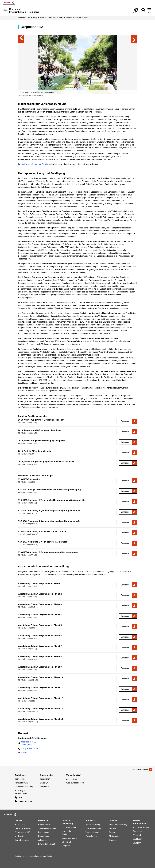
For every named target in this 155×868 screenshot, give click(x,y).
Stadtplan (137, 843)
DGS (18, 798)
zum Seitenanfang (141, 769)
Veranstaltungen (93, 832)
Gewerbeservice (22, 840)
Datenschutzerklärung (24, 787)
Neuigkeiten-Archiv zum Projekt (34, 164)
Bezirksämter (44, 832)
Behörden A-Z (44, 825)
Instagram (44, 779)
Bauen (112, 832)
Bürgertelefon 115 (22, 832)
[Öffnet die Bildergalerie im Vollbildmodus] (136, 95)
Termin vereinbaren (23, 828)
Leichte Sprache (23, 801)
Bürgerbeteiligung (69, 838)
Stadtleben (137, 839)
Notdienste (19, 836)
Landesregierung (69, 827)
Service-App (20, 825)
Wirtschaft (137, 835)
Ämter (61, 18)
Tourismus (137, 831)
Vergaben (66, 846)
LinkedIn (44, 787)
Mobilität (113, 828)
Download (125, 421)
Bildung (112, 840)
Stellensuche (71, 779)
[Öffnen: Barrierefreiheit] (136, 11)
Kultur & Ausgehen (141, 827)
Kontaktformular (21, 783)
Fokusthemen (91, 836)
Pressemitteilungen (94, 825)
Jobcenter (43, 840)
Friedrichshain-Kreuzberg (28, 18)
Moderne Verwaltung (118, 825)
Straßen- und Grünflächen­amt (77, 18)
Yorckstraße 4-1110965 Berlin (28, 743)
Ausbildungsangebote (75, 783)
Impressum (19, 779)
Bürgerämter (44, 836)
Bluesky (43, 783)
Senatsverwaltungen (47, 828)
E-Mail (24, 753)
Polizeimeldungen (93, 828)
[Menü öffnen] (149, 11)
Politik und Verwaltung (48, 18)
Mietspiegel (114, 836)
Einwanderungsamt (47, 844)
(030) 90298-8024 (33, 749)
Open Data (67, 842)
